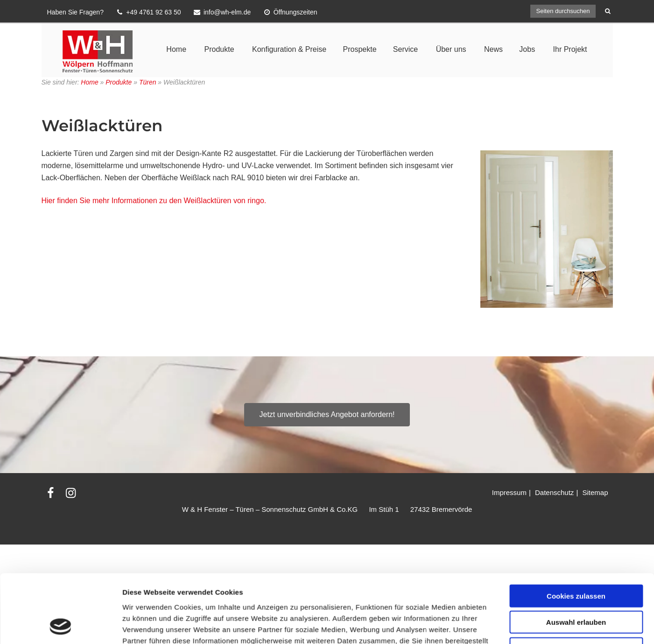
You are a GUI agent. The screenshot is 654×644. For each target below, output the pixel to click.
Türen (148, 82)
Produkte (219, 49)
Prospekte (359, 49)
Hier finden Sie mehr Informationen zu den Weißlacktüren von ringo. (154, 201)
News (493, 49)
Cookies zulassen (576, 496)
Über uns (451, 49)
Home (176, 49)
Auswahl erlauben (576, 523)
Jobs (527, 49)
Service (405, 49)
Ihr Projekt (570, 49)
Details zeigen (496, 590)
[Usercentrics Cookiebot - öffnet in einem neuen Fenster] (60, 590)
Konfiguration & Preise (289, 49)
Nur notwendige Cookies (576, 549)
